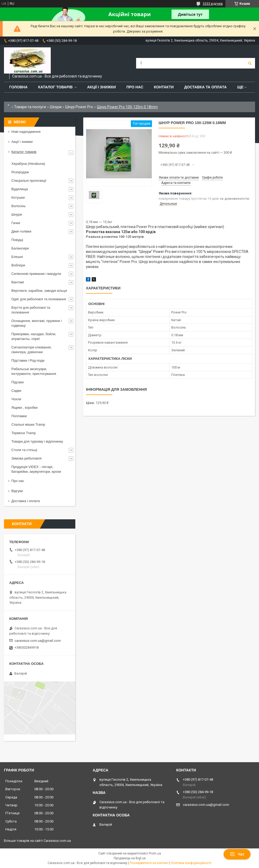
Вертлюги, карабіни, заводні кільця (39, 291)
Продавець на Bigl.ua (130, 858)
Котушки (18, 197)
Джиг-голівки (21, 231)
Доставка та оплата (205, 87)
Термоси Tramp (24, 433)
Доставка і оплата (26, 501)
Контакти (164, 87)
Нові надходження (26, 132)
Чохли (16, 399)
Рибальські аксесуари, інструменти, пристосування (34, 371)
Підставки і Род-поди (28, 360)
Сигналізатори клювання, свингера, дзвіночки (32, 350)
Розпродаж (20, 172)
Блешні (17, 257)
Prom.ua (155, 853)
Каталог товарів (55, 87)
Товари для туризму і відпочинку (37, 441)
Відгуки (17, 491)
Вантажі (18, 282)
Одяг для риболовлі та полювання (39, 299)
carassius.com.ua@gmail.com (38, 641)
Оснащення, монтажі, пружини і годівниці (36, 323)
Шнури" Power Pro (155, 252)
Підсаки (18, 382)
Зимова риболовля (26, 458)
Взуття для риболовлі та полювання (31, 310)
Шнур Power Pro (79, 107)
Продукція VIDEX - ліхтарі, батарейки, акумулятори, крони (36, 469)
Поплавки (19, 416)
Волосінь (18, 206)
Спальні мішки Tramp (28, 424)
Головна (18, 87)
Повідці (17, 240)
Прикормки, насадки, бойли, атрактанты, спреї (34, 336)
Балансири (20, 248)
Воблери (18, 265)
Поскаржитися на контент (149, 863)
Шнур (91, 227)
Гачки (16, 223)
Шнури (56, 107)
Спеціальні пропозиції (29, 181)
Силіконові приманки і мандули (36, 274)
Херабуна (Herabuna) (28, 164)
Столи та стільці (24, 450)
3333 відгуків (213, 4)
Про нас (135, 87)
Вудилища (20, 189)
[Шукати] (250, 63)
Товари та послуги (30, 107)
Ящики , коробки (24, 408)
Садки (16, 391)
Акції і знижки (102, 87)
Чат (237, 854)
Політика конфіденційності (191, 863)
